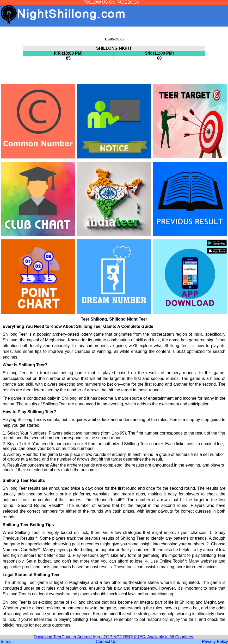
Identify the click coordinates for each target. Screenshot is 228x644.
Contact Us (106, 642)
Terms (6, 642)
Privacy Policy (215, 642)
